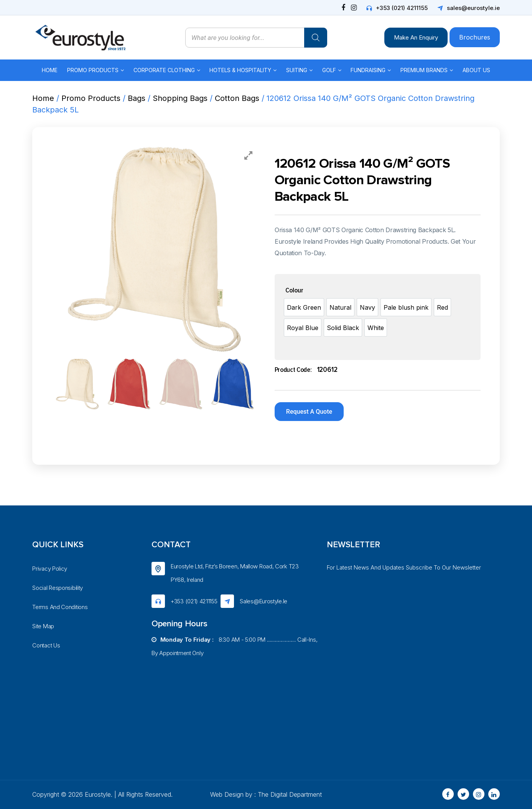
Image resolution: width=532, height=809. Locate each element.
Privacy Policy (50, 569)
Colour (294, 291)
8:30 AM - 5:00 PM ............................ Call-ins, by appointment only (234, 646)
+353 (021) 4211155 (402, 8)
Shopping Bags (180, 98)
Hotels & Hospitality (240, 70)
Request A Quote (309, 412)
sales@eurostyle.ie (473, 8)
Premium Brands (424, 70)
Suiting (297, 70)
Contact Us (46, 645)
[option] (304, 307)
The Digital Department (290, 794)
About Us (476, 70)
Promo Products (93, 70)
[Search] (316, 38)
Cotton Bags (237, 98)
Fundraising (368, 70)
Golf (329, 70)
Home (50, 70)
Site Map (43, 626)
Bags (137, 98)
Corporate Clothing (164, 70)
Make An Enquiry (416, 37)
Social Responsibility (58, 588)
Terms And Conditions (60, 607)
